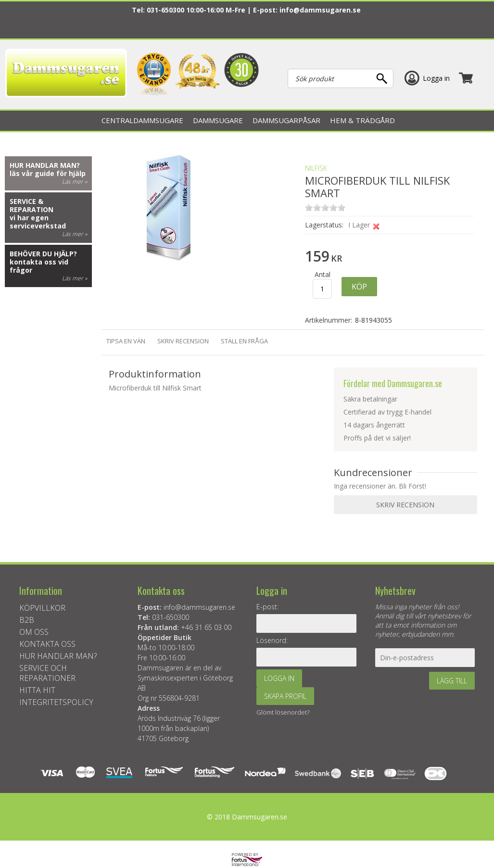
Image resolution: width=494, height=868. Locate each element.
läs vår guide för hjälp (48, 173)
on (309, 208)
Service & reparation (32, 205)
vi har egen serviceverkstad (38, 222)
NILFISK (316, 168)
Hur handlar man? (45, 165)
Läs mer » (75, 182)
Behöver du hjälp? (43, 254)
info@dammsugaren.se (320, 10)
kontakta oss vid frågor (39, 266)
